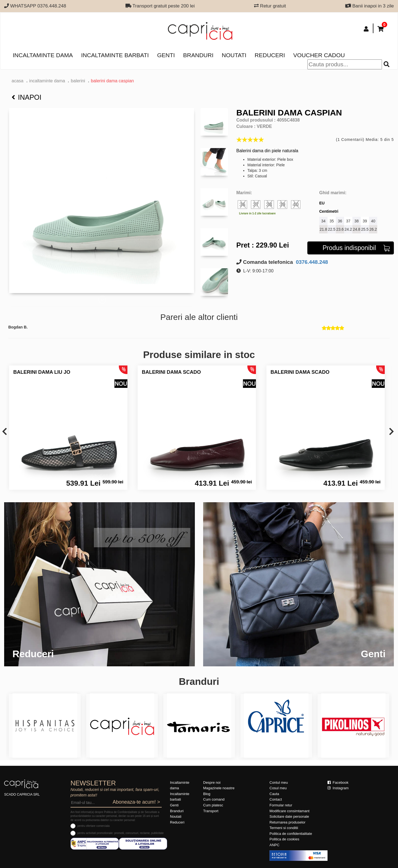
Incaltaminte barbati (115, 55)
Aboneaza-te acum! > (136, 802)
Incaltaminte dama (43, 55)
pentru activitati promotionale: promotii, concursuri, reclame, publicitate (121, 833)
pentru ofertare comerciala (94, 826)
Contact (276, 799)
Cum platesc (213, 805)
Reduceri (270, 55)
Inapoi (27, 97)
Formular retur (281, 805)
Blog (207, 794)
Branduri (198, 55)
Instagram (338, 788)
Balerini (78, 81)
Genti (166, 55)
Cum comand (214, 799)
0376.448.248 (311, 262)
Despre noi (212, 782)
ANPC (274, 845)
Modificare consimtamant (290, 811)
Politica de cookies (284, 839)
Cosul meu (278, 788)
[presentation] (5, 432)
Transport (211, 811)
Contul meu (279, 782)
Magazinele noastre (219, 788)
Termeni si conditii (284, 828)
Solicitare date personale (289, 816)
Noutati (234, 55)
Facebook (338, 782)
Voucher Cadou (319, 55)
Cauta (274, 794)
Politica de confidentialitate (291, 834)
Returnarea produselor (287, 822)
